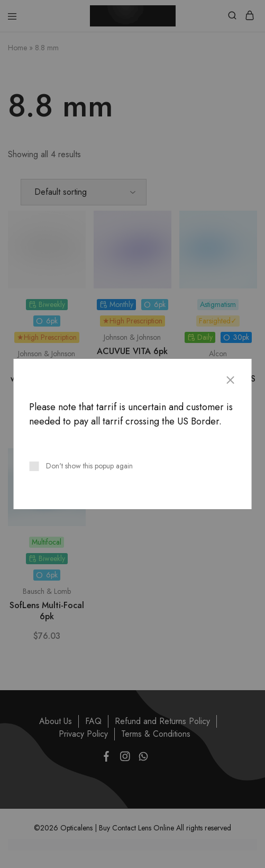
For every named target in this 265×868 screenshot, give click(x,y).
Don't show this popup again (89, 466)
